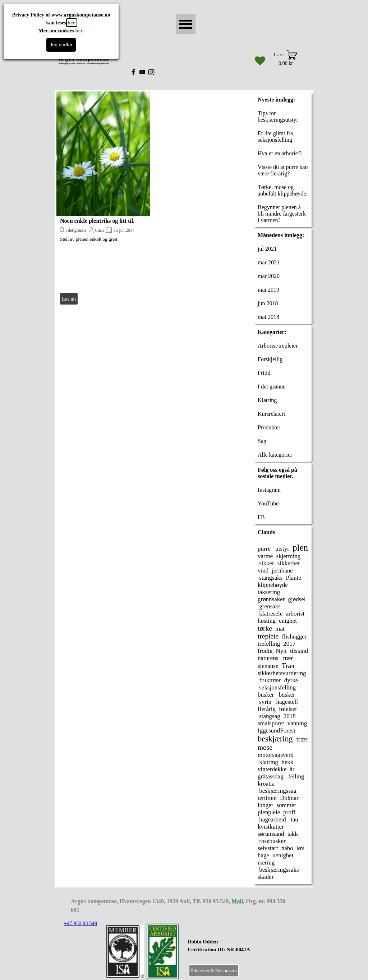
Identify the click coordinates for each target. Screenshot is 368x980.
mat (280, 629)
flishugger (294, 637)
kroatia (266, 784)
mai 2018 (268, 317)
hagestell (286, 702)
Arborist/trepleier (278, 346)
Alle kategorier (275, 455)
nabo (287, 848)
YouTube (268, 503)
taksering (269, 592)
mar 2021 (269, 262)
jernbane (282, 571)
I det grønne (76, 230)
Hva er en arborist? (280, 153)
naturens (268, 658)
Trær (288, 666)
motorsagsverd (276, 755)
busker (266, 695)
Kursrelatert (271, 414)
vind (263, 571)
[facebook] (133, 72)
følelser (288, 709)
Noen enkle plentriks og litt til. (97, 221)
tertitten (267, 798)
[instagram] (151, 72)
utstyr (282, 549)
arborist (295, 614)
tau (294, 819)
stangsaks (270, 578)
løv (300, 848)
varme (265, 556)
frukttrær (269, 680)
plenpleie (269, 812)
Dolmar (289, 798)
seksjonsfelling (277, 687)
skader (266, 877)
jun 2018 (268, 303)
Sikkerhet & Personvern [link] (214, 970)
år (292, 769)
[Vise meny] (186, 24)
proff (289, 812)
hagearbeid (272, 819)
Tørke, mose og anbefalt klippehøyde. (283, 190)
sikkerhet (289, 563)
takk (293, 834)
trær (287, 658)
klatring (268, 762)
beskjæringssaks (278, 870)
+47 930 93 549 (81, 923)
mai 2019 (268, 290)
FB (261, 517)
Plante (293, 578)
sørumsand (271, 834)
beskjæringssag (277, 791)
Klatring (267, 400)
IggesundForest (277, 731)
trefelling (269, 644)
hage (263, 855)
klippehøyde (273, 585)
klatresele (270, 614)
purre (264, 549)
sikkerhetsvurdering (282, 673)
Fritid (264, 373)
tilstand (299, 651)
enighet (288, 621)
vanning (297, 723)
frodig (265, 651)
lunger (265, 805)
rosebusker (272, 841)
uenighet (283, 855)
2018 (290, 716)
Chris (100, 230)
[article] (103, 199)
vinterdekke (272, 769)
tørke (265, 628)
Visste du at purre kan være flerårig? (283, 170)
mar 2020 (269, 276)
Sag (262, 441)
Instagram (269, 490)
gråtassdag (271, 776)
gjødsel (297, 599)
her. (72, 23)
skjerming (289, 556)
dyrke (291, 680)
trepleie (268, 636)
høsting (267, 621)
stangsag (269, 716)
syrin (264, 702)
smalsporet (271, 723)
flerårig (267, 709)
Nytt (281, 651)
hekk (287, 762)
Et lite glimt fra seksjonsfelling (275, 136)
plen (300, 548)
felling (296, 776)
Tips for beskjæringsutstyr (278, 116)
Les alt (69, 299)
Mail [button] (237, 901)
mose (265, 747)
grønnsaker (271, 599)
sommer (286, 805)
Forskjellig (270, 359)
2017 (289, 644)
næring (266, 863)
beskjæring (275, 739)
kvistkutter (271, 827)
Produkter (269, 427)
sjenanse (268, 666)
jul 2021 (267, 249)
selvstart (268, 848)
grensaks (269, 606)
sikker (266, 563)
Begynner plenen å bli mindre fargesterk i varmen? (282, 214)
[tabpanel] (237, 950)
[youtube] (142, 72)
